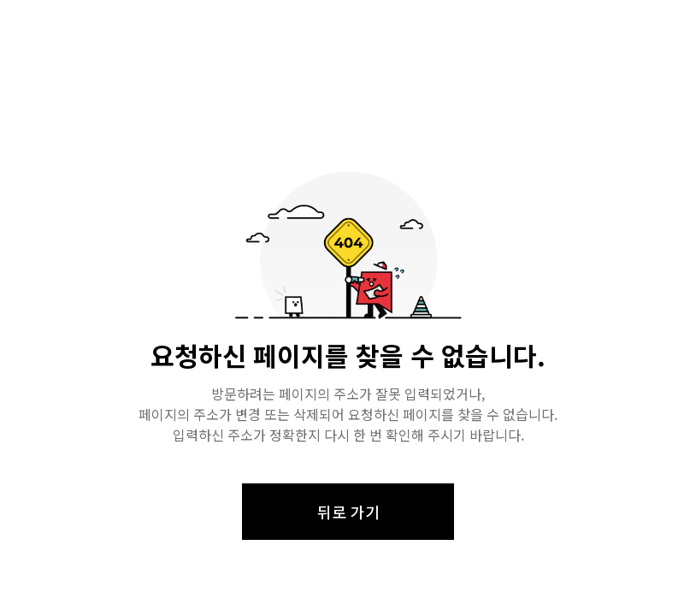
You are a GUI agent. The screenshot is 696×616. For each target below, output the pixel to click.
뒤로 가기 (348, 512)
